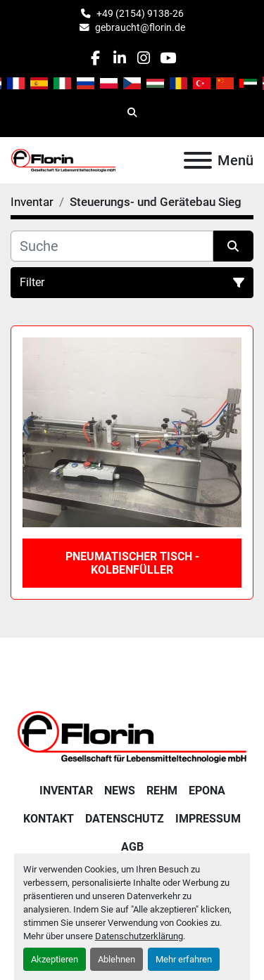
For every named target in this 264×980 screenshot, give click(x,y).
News (120, 791)
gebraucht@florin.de (140, 27)
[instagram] (144, 58)
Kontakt (49, 819)
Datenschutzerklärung (139, 936)
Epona (207, 791)
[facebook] (95, 58)
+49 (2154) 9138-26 (140, 13)
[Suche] (112, 246)
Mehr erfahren (184, 959)
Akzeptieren (55, 959)
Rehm (162, 791)
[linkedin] (119, 58)
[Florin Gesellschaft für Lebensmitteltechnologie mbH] (132, 736)
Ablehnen (117, 959)
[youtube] (168, 58)
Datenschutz (125, 819)
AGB (132, 847)
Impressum (208, 819)
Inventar (66, 791)
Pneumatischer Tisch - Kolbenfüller (132, 563)
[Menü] (198, 160)
